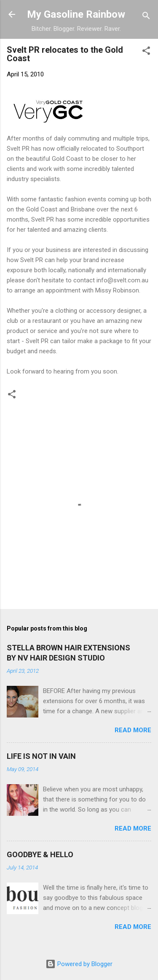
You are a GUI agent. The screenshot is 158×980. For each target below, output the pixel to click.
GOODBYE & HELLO (40, 854)
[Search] (146, 17)
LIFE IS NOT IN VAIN (41, 756)
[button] (146, 52)
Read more (133, 730)
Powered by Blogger (79, 964)
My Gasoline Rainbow (76, 14)
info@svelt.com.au (122, 280)
